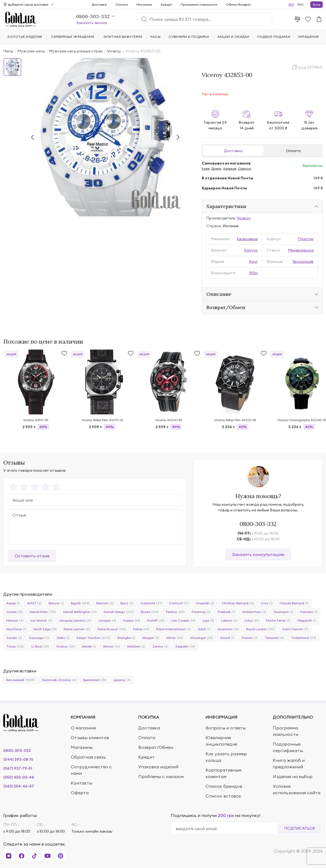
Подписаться (299, 828)
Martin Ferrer (278, 621)
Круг (253, 262)
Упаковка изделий (158, 767)
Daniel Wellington (80, 612)
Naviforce (16, 629)
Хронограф (303, 262)
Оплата (293, 151)
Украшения (308, 37)
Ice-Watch (41, 621)
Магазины (82, 747)
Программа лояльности (199, 4)
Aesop (13, 603)
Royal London (261, 629)
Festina (175, 612)
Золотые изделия (25, 37)
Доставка (233, 151)
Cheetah (205, 603)
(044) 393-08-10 (18, 759)
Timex (15, 646)
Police (141, 629)
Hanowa (309, 612)
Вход (317, 4)
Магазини (144, 4)
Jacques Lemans (75, 621)
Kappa (132, 621)
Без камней (21, 680)
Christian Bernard (238, 603)
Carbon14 (151, 603)
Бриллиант (95, 680)
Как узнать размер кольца (226, 757)
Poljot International (173, 629)
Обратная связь (88, 757)
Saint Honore (295, 629)
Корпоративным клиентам (224, 773)
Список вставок (223, 796)
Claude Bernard (294, 603)
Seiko (63, 638)
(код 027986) (310, 67)
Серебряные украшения (73, 37)
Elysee (150, 612)
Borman (105, 603)
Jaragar (107, 621)
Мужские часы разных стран (76, 51)
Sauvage (39, 638)
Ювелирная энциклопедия (221, 741)
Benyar (56, 603)
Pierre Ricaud (112, 629)
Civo (267, 603)
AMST (34, 603)
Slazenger (202, 638)
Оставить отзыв (32, 556)
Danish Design (119, 612)
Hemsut (15, 621)
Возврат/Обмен (156, 747)
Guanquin (283, 612)
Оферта (80, 793)
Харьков (230, 168)
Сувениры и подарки (189, 37)
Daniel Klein (43, 612)
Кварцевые (247, 239)
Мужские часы (31, 51)
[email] (226, 829)
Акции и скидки (233, 37)
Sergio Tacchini (93, 638)
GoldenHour (254, 612)
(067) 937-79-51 (18, 768)
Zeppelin (185, 646)
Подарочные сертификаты (288, 747)
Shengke (126, 638)
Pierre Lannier (77, 629)
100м (253, 273)
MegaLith (307, 621)
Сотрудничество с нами (91, 770)
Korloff (156, 621)
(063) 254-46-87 (19, 786)
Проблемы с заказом (161, 776)
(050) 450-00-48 (19, 777)
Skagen (151, 638)
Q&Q (204, 629)
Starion (250, 638)
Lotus (252, 621)
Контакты (81, 783)
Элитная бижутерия (123, 37)
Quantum (228, 629)
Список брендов (224, 786)
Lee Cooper (184, 621)
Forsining (201, 612)
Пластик (306, 239)
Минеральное (301, 250)
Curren (14, 612)
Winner (111, 646)
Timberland (303, 638)
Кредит (166, 4)
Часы (8, 51)
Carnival (179, 603)
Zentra (160, 646)
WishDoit (136, 646)
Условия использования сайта (297, 789)
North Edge (45, 629)
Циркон (122, 680)
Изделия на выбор (293, 776)
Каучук (251, 250)
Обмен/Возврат (238, 4)
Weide (89, 646)
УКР (291, 4)
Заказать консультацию (258, 554)
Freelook (226, 612)
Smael (227, 638)
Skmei (175, 638)
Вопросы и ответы (226, 728)
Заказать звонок (92, 23)
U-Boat (40, 646)
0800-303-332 (258, 524)
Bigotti (80, 603)
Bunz (127, 603)
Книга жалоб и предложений (289, 763)
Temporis (274, 638)
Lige (208, 621)
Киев (206, 168)
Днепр (216, 168)
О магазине (83, 728)
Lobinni (229, 621)
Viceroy (114, 51)
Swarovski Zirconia (59, 680)
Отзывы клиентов (90, 738)
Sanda (14, 638)
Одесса (244, 168)
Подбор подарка (274, 37)
